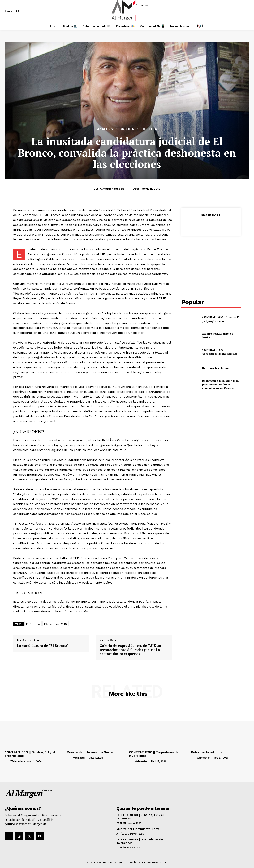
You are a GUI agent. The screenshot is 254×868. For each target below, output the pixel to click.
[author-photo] (7, 761)
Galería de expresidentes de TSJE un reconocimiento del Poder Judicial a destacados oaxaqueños (130, 650)
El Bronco (33, 624)
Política (149, 129)
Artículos (123, 834)
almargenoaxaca (112, 189)
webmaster (17, 761)
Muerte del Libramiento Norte (218, 335)
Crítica (127, 129)
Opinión (121, 823)
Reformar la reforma (215, 368)
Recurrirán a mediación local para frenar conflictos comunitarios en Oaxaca (221, 384)
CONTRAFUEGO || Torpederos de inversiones (220, 352)
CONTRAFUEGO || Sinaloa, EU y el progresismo (221, 319)
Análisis (105, 129)
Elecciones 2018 (56, 624)
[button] (13, 11)
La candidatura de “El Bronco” (43, 646)
